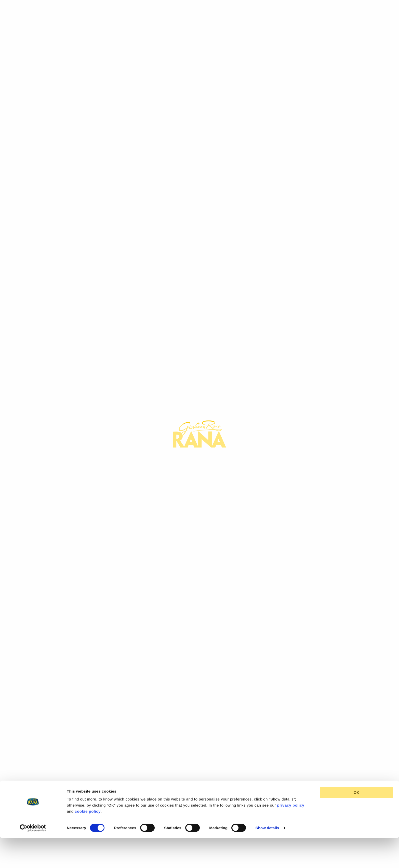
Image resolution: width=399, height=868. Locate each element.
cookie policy (88, 784)
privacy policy (291, 778)
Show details (267, 801)
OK (357, 766)
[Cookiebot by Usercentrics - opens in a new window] (33, 801)
